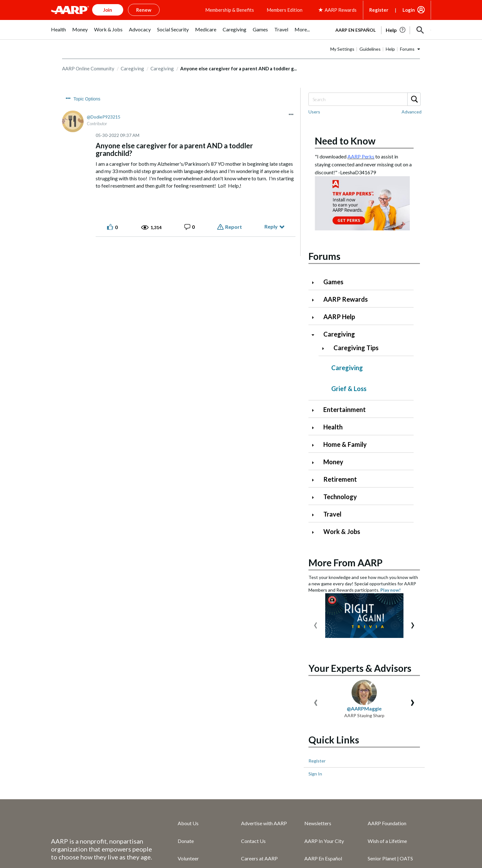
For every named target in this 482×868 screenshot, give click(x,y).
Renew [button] (144, 10)
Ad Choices (210, 857)
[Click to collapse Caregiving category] (315, 354)
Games (333, 301)
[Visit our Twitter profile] (381, 847)
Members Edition (285, 10)
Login (409, 10)
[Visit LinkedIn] (423, 847)
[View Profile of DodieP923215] (104, 136)
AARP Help (339, 336)
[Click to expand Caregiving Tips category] (326, 367)
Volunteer (188, 764)
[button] (420, 49)
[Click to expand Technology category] (315, 516)
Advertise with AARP (264, 729)
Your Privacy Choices (258, 857)
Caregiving (132, 87)
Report (234, 246)
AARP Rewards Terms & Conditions (257, 845)
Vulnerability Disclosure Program (149, 857)
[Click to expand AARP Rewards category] (315, 319)
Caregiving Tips (356, 367)
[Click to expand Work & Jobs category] (315, 551)
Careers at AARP (259, 764)
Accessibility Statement (180, 845)
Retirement (340, 498)
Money (333, 481)
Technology (340, 516)
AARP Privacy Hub (72, 845)
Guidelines (370, 68)
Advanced (412, 131)
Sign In (315, 679)
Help (390, 68)
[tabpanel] (368, 49)
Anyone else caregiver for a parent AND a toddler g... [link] (238, 87)
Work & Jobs (342, 550)
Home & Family (345, 463)
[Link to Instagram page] (402, 847)
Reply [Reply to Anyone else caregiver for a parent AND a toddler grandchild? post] (271, 245)
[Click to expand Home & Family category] (315, 464)
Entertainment (345, 428)
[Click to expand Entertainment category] (315, 429)
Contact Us (253, 746)
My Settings (342, 68)
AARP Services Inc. (261, 781)
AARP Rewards (346, 318)
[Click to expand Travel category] (315, 534)
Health (333, 446)
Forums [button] (407, 68)
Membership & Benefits (230, 10)
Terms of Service (123, 845)
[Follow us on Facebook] (359, 847)
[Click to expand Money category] (315, 482)
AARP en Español (331, 49)
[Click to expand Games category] (315, 302)
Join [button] (108, 10)
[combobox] (364, 118)
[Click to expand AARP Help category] (315, 336)
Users (314, 131)
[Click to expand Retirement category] (315, 499)
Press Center (318, 799)
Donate (186, 746)
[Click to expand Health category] (315, 447)
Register (379, 10)
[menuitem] (58, 33)
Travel (332, 533)
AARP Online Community (88, 87)
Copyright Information (76, 857)
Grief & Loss (349, 408)
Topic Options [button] (87, 118)
